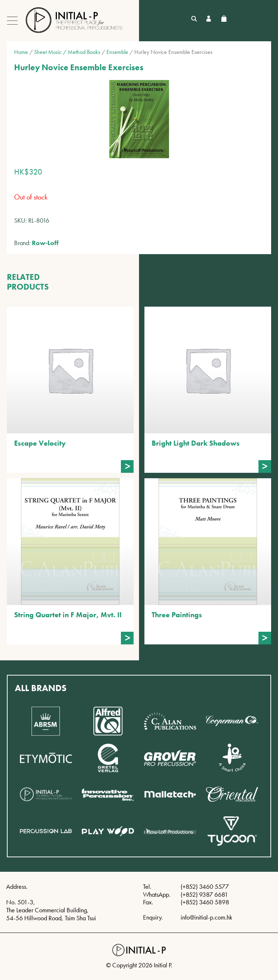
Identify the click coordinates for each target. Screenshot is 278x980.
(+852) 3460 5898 (205, 902)
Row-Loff (45, 243)
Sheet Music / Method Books (67, 52)
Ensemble (117, 52)
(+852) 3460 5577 (205, 886)
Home (21, 52)
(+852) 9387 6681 (204, 894)
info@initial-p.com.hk (207, 917)
